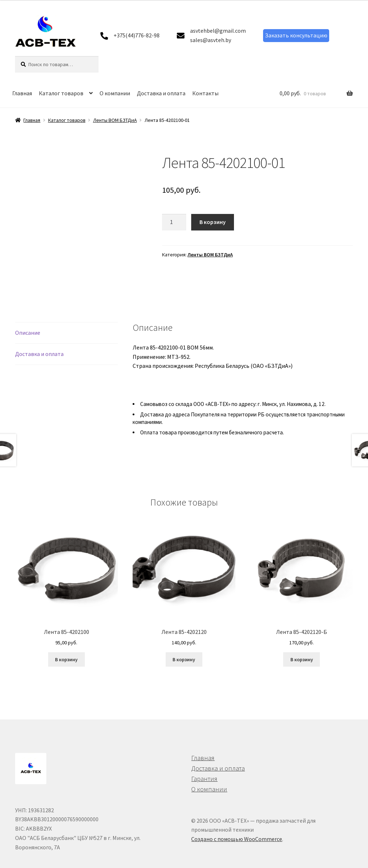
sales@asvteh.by (211, 40)
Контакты (205, 93)
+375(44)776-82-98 (137, 35)
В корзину (213, 222)
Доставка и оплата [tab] (39, 327)
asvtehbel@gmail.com (218, 31)
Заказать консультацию (296, 35)
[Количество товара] (174, 222)
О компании (115, 93)
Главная (22, 93)
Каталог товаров (61, 93)
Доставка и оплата (161, 93)
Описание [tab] (28, 306)
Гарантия (204, 752)
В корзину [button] (66, 632)
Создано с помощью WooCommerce (237, 812)
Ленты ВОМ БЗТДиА (115, 120)
